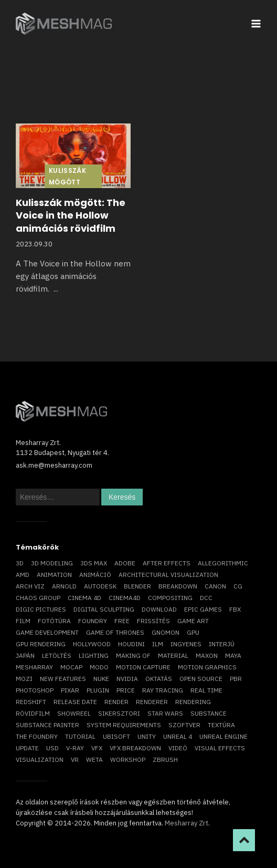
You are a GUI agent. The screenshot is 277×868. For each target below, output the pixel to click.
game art (193, 621)
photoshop (35, 690)
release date (75, 702)
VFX (97, 748)
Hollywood (92, 644)
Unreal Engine (223, 736)
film (23, 621)
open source (201, 679)
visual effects (220, 748)
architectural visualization (168, 575)
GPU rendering (41, 644)
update (27, 748)
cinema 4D (84, 598)
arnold (64, 586)
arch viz (30, 586)
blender (137, 586)
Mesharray (34, 667)
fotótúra (54, 621)
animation (54, 575)
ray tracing (163, 690)
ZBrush (165, 760)
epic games (203, 609)
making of (133, 655)
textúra (221, 725)
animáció (95, 575)
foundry (93, 621)
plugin (98, 690)
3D (20, 563)
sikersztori (119, 713)
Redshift (31, 702)
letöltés (57, 655)
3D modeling (52, 563)
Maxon (207, 655)
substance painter (47, 725)
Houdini (131, 644)
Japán (25, 655)
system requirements (124, 725)
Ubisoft (116, 736)
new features (63, 679)
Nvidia (127, 679)
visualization (40, 760)
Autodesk (100, 586)
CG (238, 586)
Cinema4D (125, 598)
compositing (170, 598)
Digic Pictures (41, 609)
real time (206, 690)
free (122, 621)
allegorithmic (223, 563)
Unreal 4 (178, 736)
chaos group (38, 598)
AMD (23, 575)
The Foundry (37, 736)
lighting (94, 655)
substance (209, 713)
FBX (235, 609)
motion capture (143, 667)
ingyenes (186, 644)
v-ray (75, 748)
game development (47, 632)
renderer (152, 702)
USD (52, 748)
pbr (236, 679)
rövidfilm (33, 713)
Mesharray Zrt (187, 823)
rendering (193, 702)
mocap (71, 667)
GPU (193, 632)
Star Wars (165, 713)
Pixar (70, 690)
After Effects (167, 563)
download (159, 609)
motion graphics (207, 667)
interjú (222, 644)
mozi (24, 679)
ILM (158, 644)
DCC (206, 598)
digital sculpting (104, 609)
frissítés (153, 621)
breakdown (178, 586)
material (173, 655)
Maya (233, 655)
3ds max (94, 563)
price (126, 690)
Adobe (125, 563)
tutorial (80, 736)
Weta (94, 760)
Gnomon (166, 632)
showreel (74, 713)
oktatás (159, 679)
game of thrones (115, 632)
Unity (147, 736)
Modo (99, 667)
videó (178, 748)
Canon (215, 586)
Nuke (101, 679)
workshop (128, 760)
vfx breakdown (135, 748)
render (116, 702)
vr (75, 760)
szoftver (184, 725)
